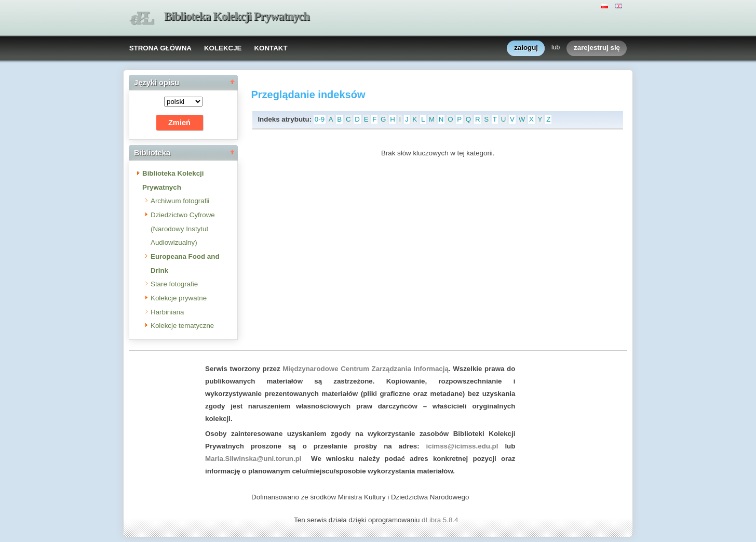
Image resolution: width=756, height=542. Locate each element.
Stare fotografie (174, 284)
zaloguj (526, 48)
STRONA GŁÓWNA (160, 48)
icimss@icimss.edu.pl (462, 446)
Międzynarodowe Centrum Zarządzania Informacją (366, 369)
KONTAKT (271, 48)
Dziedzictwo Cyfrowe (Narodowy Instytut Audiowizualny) (183, 229)
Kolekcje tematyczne (182, 326)
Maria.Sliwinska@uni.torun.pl (253, 459)
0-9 (320, 119)
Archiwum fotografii (180, 201)
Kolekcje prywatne (179, 298)
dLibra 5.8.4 (441, 520)
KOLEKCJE (223, 48)
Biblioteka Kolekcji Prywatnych (237, 16)
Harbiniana (167, 312)
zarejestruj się (597, 48)
